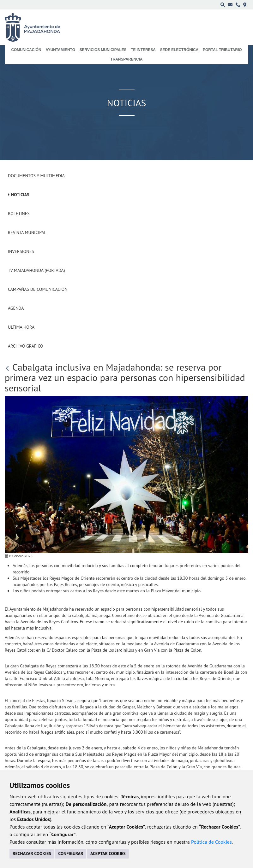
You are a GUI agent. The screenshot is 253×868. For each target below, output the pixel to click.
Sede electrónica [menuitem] (179, 50)
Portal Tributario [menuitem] (222, 50)
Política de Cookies (211, 842)
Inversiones (21, 251)
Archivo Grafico (26, 346)
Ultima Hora (21, 327)
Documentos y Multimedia (36, 176)
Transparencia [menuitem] (126, 59)
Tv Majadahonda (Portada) (36, 270)
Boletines (19, 214)
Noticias (20, 195)
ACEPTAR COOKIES (108, 853)
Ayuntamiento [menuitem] (60, 50)
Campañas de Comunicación (38, 289)
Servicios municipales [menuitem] (103, 50)
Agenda (16, 308)
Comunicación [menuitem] (26, 50)
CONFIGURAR (71, 853)
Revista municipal (27, 232)
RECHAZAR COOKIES (32, 853)
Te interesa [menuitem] (143, 50)
